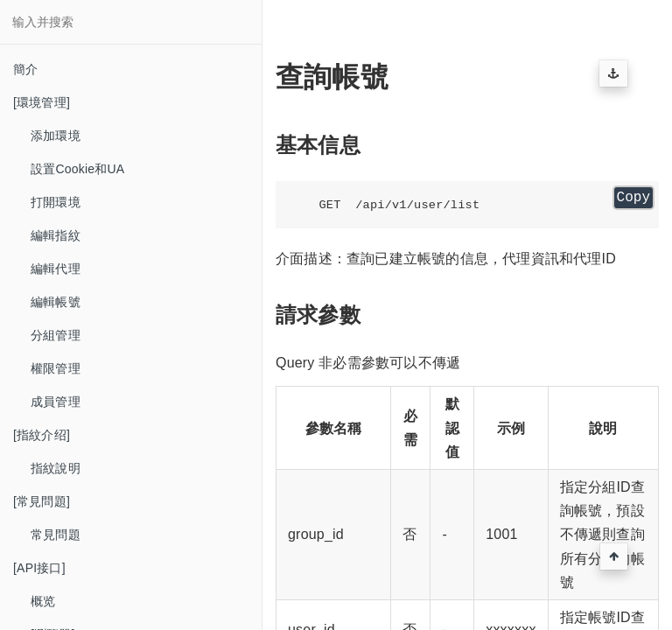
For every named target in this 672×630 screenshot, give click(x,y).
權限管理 (56, 368)
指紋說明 (56, 468)
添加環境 (56, 136)
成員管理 (56, 402)
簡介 (25, 69)
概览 (43, 601)
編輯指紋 (56, 235)
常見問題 (56, 535)
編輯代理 (56, 269)
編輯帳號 (56, 302)
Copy (633, 198)
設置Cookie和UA (77, 169)
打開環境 (56, 202)
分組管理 (56, 335)
